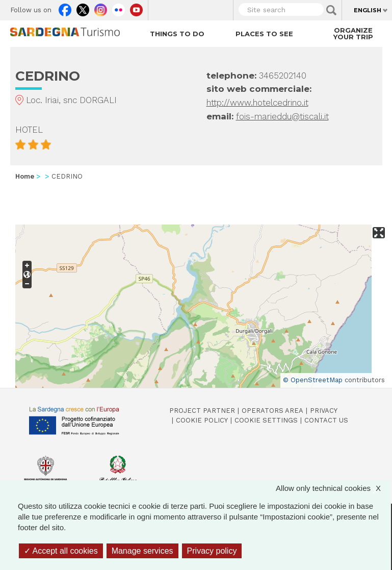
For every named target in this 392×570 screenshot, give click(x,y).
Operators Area (272, 411)
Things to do (177, 34)
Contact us (326, 420)
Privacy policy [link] (212, 551)
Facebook (65, 8)
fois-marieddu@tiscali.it (282, 116)
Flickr (119, 8)
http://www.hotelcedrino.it (257, 103)
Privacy (324, 411)
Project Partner (202, 411)
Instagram (101, 8)
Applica (331, 10)
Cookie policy (202, 420)
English (368, 10)
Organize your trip (353, 33)
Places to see (264, 34)
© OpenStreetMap (313, 380)
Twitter (83, 8)
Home (25, 176)
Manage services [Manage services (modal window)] (142, 551)
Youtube (136, 8)
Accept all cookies (61, 551)
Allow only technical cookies (333, 488)
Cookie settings (266, 420)
